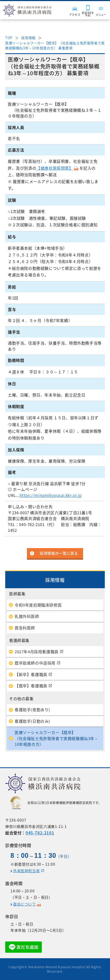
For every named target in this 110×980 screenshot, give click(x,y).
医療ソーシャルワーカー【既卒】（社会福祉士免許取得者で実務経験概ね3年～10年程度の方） (57, 738)
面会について (25, 904)
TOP (9, 38)
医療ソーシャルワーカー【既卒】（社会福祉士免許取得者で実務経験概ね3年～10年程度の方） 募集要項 (55, 45)
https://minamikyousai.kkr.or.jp (51, 495)
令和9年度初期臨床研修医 (38, 605)
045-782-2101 (40, 833)
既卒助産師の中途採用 (35, 663)
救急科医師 (25, 628)
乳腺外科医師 (27, 616)
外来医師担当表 (26, 871)
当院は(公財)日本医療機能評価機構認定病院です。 (56, 803)
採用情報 (28, 38)
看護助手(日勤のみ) (32, 721)
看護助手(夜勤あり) (32, 710)
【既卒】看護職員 (31, 686)
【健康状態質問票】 (55, 168)
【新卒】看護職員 (31, 674)
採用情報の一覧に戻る (59, 553)
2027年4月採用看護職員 (37, 652)
